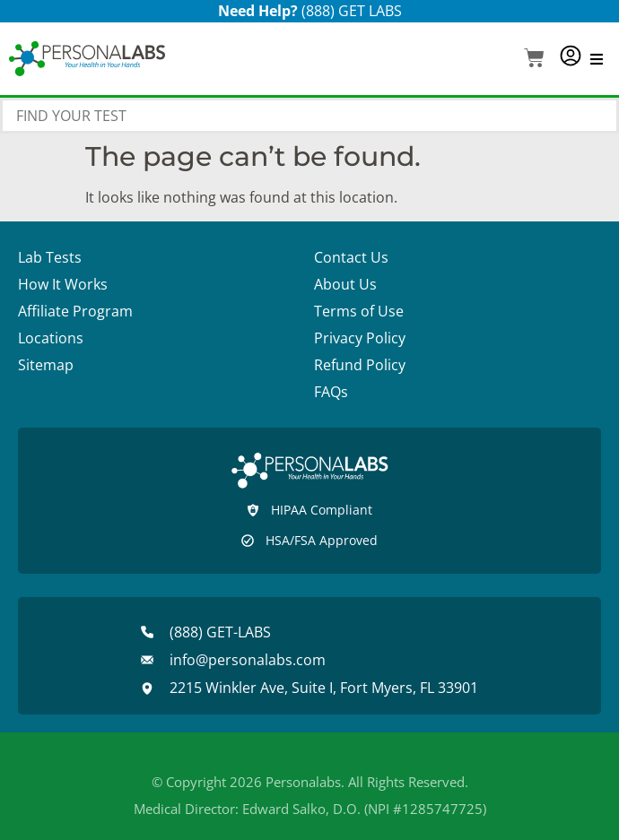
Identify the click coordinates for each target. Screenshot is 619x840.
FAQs (331, 392)
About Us (345, 284)
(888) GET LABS (352, 11)
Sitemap (46, 365)
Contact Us (351, 257)
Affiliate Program (75, 311)
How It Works (63, 284)
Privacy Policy (360, 338)
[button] (534, 60)
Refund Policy (360, 365)
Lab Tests (50, 257)
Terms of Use (359, 311)
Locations (51, 338)
